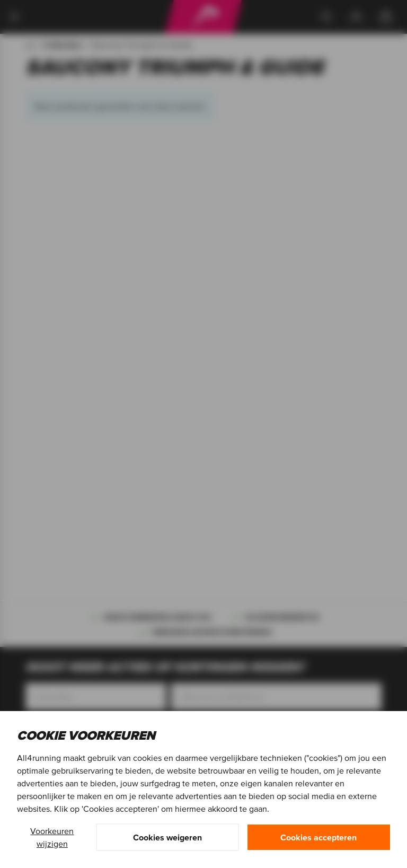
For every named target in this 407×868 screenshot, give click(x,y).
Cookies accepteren (318, 837)
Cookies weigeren (167, 837)
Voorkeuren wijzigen (52, 837)
